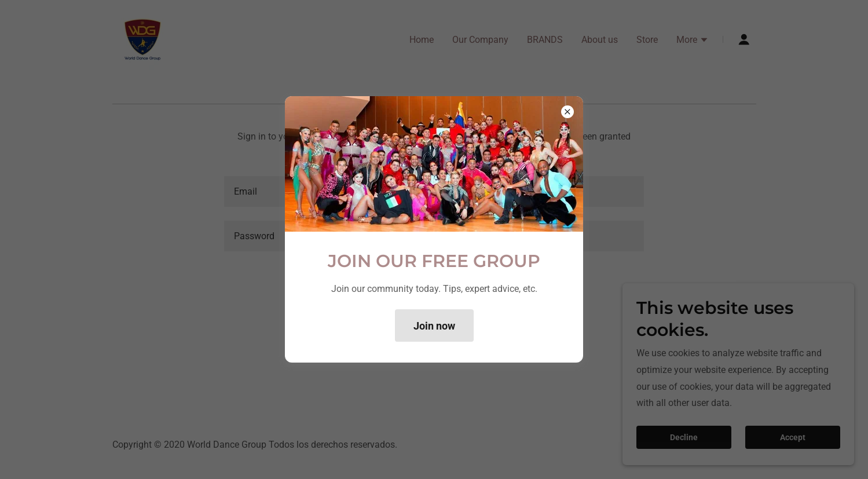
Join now (434, 326)
